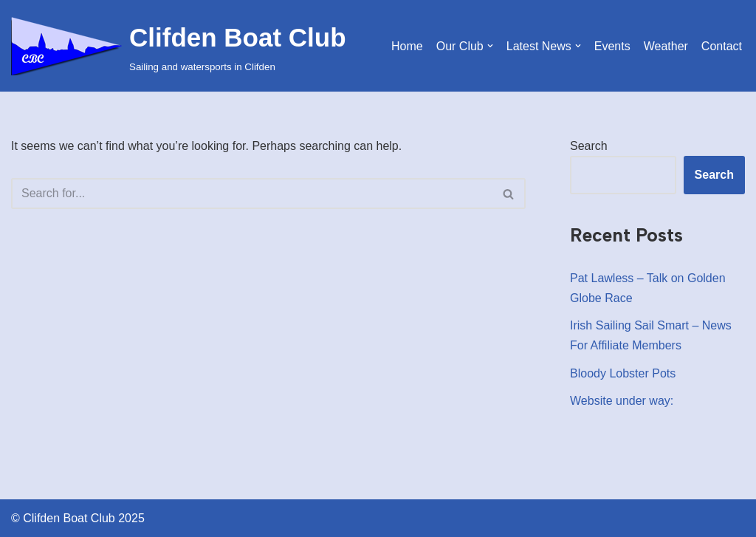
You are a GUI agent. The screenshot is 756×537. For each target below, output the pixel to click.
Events (612, 46)
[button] (490, 46)
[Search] (252, 194)
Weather (666, 46)
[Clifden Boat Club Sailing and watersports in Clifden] (179, 46)
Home (407, 46)
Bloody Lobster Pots (623, 373)
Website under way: (622, 401)
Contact (722, 46)
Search (589, 146)
